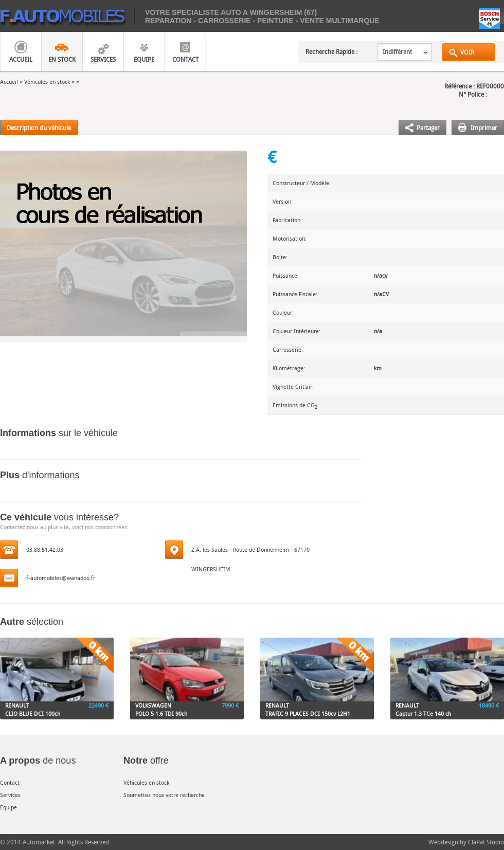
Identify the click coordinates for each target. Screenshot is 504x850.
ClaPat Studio (486, 842)
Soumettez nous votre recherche (164, 795)
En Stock (62, 59)
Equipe (144, 59)
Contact (185, 59)
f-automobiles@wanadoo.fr (61, 578)
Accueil (21, 59)
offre (146, 761)
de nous (38, 761)
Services (103, 59)
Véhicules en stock (47, 82)
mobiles (67, 19)
